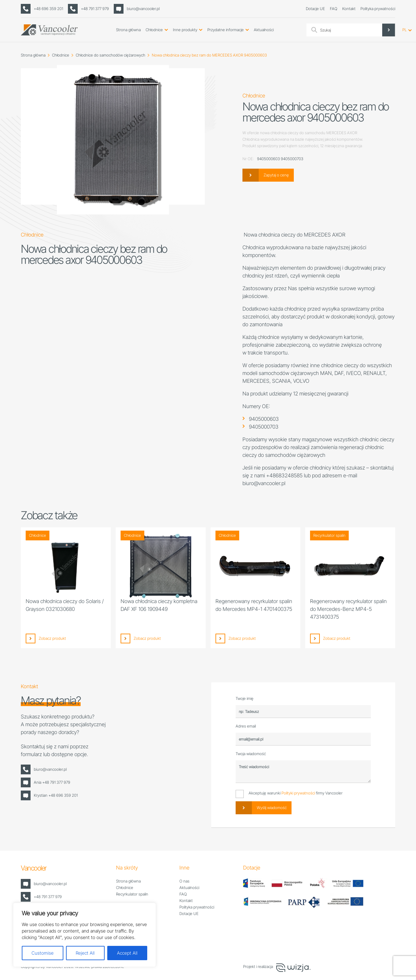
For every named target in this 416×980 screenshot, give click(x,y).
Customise (43, 953)
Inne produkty (185, 30)
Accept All (127, 953)
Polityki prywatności (298, 793)
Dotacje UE (315, 9)
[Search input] (357, 30)
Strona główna (128, 30)
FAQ (334, 9)
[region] (84, 935)
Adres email (246, 726)
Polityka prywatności (378, 9)
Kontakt (349, 9)
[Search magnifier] (389, 30)
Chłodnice (154, 30)
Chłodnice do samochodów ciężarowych (110, 55)
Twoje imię (245, 698)
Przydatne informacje (226, 30)
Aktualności (264, 30)
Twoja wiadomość (251, 754)
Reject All (85, 953)
